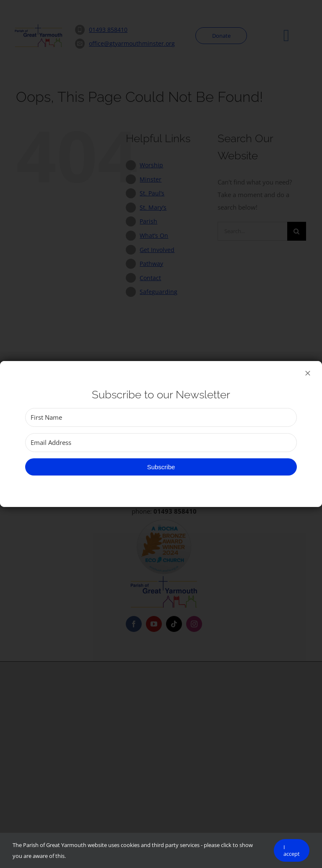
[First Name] (161, 417)
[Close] (308, 373)
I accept (292, 850)
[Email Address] (161, 443)
